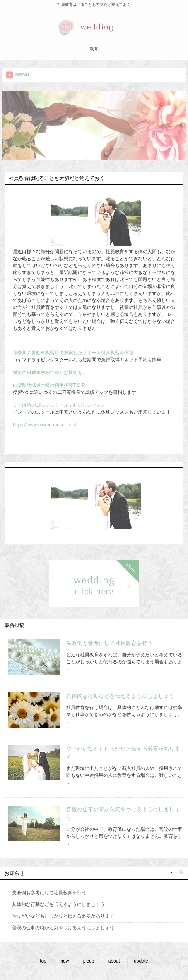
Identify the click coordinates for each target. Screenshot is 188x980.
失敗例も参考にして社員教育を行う (109, 643)
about (114, 961)
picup (89, 961)
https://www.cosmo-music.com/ (45, 425)
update (141, 961)
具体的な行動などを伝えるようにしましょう (120, 696)
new (65, 961)
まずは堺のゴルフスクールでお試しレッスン (59, 405)
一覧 (179, 872)
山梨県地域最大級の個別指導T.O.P (49, 385)
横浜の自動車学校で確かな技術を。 (50, 373)
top (43, 961)
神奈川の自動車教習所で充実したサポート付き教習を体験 (73, 353)
